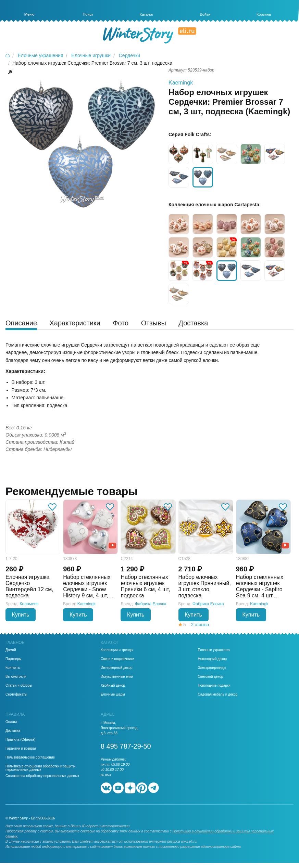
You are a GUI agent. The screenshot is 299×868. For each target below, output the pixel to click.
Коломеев (29, 604)
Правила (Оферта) (20, 740)
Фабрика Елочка (151, 604)
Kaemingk (181, 83)
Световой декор (210, 677)
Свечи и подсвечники (117, 659)
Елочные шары (113, 695)
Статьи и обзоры (19, 686)
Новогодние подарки (214, 686)
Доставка (13, 731)
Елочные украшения (214, 650)
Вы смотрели (16, 677)
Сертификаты (16, 695)
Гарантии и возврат (21, 749)
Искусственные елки (117, 677)
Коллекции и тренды (117, 650)
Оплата (11, 722)
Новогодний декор (212, 659)
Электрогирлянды (212, 668)
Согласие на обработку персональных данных (42, 776)
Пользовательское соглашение (30, 757)
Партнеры (14, 659)
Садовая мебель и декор (217, 695)
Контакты (13, 668)
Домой (11, 650)
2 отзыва (200, 625)
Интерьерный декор (117, 668)
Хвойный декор (113, 686)
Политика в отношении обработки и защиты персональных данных (40, 768)
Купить (21, 615)
